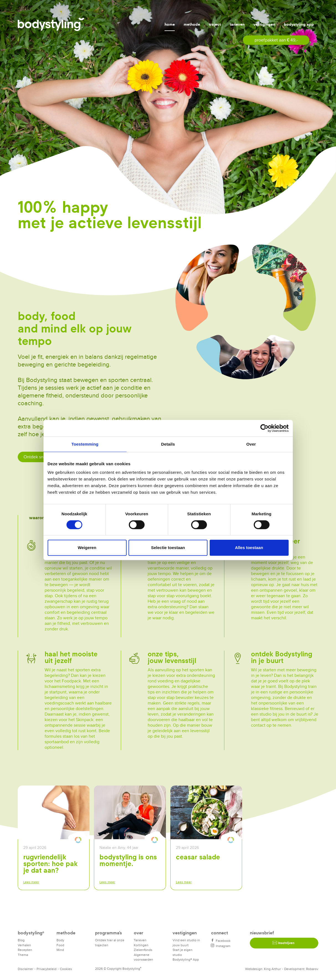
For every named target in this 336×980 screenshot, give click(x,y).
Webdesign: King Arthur (263, 969)
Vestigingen (264, 24)
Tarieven (237, 24)
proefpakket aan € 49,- (276, 40)
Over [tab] (251, 444)
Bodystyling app (299, 24)
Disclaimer (25, 969)
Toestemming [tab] (85, 444)
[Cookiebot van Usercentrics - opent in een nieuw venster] (264, 428)
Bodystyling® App (186, 959)
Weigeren (87, 548)
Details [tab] (168, 444)
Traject (215, 24)
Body (60, 940)
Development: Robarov (301, 969)
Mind (60, 950)
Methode (192, 24)
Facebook (221, 941)
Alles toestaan (249, 548)
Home (170, 24)
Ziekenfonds (143, 950)
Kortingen (141, 945)
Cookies (66, 969)
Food (60, 945)
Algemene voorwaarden (143, 957)
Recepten (25, 950)
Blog (21, 940)
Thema (23, 955)
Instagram (221, 946)
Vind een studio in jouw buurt (186, 943)
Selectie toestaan (168, 548)
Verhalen (24, 945)
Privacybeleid (47, 969)
